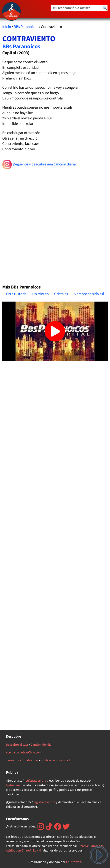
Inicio (7, 27)
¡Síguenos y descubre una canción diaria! (40, 165)
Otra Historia (16, 294)
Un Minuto (40, 294)
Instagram (13, 785)
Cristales (61, 294)
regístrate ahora (35, 781)
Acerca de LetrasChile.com (24, 753)
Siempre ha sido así (89, 294)
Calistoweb (74, 862)
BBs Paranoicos (26, 27)
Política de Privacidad (55, 760)
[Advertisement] (55, 225)
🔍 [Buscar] (105, 8)
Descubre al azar (17, 745)
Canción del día (41, 745)
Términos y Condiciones (22, 760)
